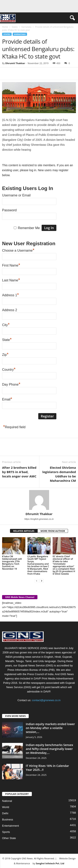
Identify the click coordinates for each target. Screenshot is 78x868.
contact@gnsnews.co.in (46, 700)
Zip (5, 354)
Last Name (11, 280)
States (15, 27)
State (7, 339)
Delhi (5, 813)
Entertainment (11, 826)
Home (5, 27)
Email (7, 399)
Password (9, 210)
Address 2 (10, 310)
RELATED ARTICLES (24, 531)
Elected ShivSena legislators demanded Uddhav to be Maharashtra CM (59, 474)
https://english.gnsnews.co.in (39, 519)
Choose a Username (18, 250)
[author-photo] (39, 500)
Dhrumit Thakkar (15, 63)
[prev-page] (37, 581)
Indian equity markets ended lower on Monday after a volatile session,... (50, 728)
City (6, 324)
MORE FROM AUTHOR (53, 531)
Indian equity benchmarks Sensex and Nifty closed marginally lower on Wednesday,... (49, 749)
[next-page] (42, 581)
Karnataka (26, 27)
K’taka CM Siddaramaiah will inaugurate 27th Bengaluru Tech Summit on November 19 (12, 563)
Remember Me (29, 228)
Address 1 (11, 295)
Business (8, 820)
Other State (9, 838)
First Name (11, 265)
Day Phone (11, 384)
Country (9, 369)
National (7, 801)
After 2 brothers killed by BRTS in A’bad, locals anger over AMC (19, 472)
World (6, 807)
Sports (6, 832)
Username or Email (16, 195)
